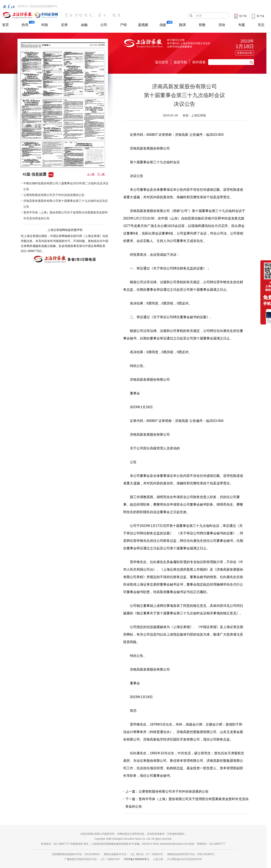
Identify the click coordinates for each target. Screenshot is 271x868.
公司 (104, 25)
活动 (222, 25)
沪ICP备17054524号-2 (136, 859)
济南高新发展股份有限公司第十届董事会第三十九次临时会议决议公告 (66, 204)
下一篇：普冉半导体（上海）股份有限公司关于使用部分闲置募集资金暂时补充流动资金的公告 (187, 803)
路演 (182, 25)
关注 (261, 25)
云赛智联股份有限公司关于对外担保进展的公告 (54, 195)
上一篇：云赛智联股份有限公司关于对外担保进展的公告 (167, 791)
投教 (202, 25)
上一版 (91, 174)
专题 (241, 25)
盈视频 (143, 25)
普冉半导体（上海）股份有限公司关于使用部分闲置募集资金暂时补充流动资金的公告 (66, 215)
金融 (84, 25)
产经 (123, 25)
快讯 (25, 25)
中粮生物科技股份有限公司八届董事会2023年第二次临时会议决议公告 (66, 186)
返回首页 (162, 62)
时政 (45, 25)
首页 (5, 25)
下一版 (101, 174)
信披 (163, 25)
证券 (64, 25)
